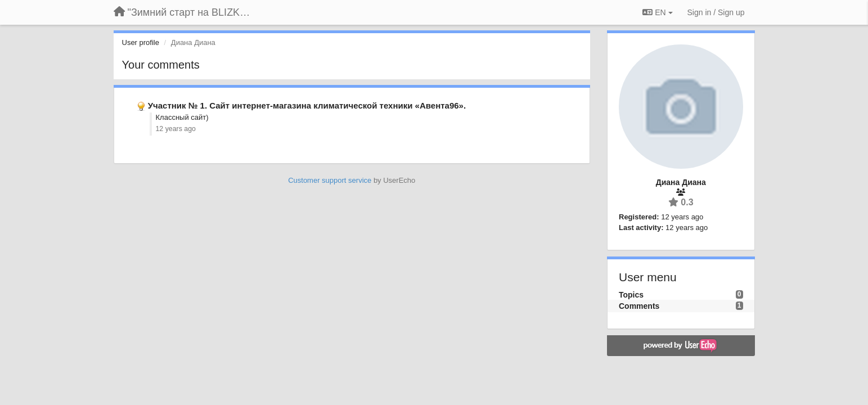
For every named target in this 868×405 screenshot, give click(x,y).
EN (657, 12)
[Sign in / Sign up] (716, 12)
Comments (639, 306)
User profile (141, 42)
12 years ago (176, 129)
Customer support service (330, 180)
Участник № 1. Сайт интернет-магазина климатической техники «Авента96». (307, 105)
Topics (631, 295)
